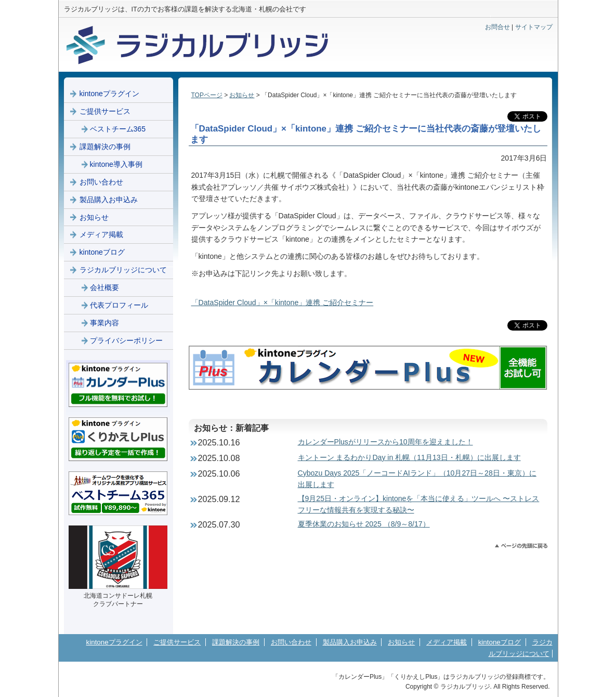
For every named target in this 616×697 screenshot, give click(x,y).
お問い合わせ (101, 182)
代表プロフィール (119, 305)
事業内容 (104, 323)
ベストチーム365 (118, 129)
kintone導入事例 (116, 164)
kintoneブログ (102, 252)
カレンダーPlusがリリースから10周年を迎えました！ (385, 442)
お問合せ (497, 27)
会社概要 (104, 287)
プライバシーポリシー (126, 340)
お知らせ (242, 95)
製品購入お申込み (109, 200)
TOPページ (207, 95)
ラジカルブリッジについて (123, 270)
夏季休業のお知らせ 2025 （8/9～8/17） (364, 524)
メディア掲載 (101, 234)
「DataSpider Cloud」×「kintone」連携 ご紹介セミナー (283, 303)
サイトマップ (534, 27)
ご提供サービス (105, 111)
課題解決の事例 (105, 147)
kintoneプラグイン (109, 94)
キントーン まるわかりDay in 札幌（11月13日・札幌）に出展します (409, 457)
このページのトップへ (521, 546)
